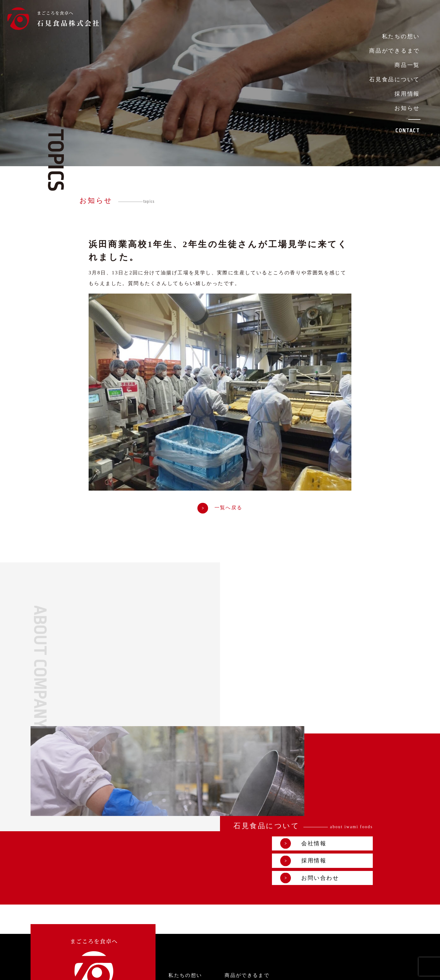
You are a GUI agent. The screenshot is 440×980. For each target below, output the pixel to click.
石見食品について (394, 79)
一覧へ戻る (220, 509)
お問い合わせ (347, 776)
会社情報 (341, 741)
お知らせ (407, 108)
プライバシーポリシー (306, 971)
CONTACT (408, 131)
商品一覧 (407, 65)
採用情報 (407, 94)
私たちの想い (401, 36)
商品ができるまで (394, 51)
